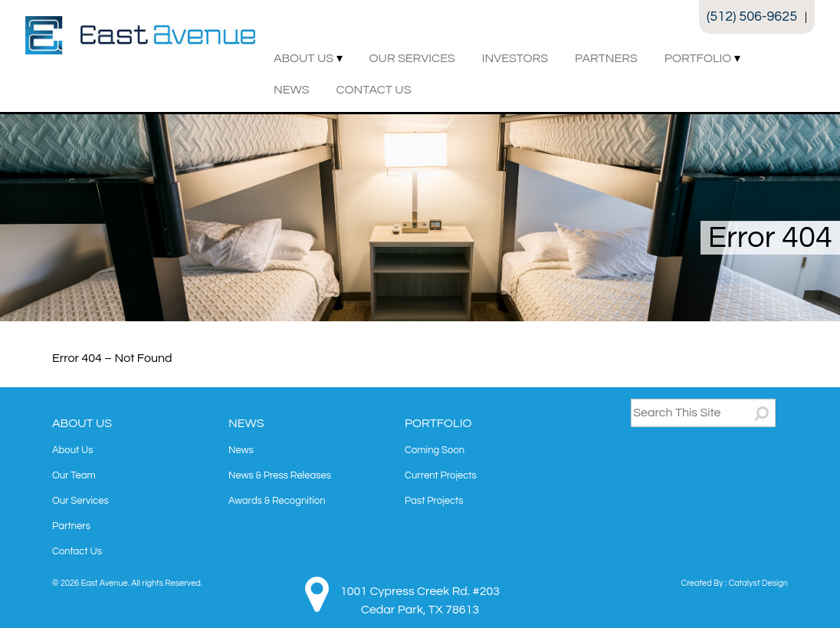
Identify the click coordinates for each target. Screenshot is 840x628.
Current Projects (441, 475)
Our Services (412, 58)
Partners (606, 58)
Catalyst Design (758, 583)
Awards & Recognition (277, 501)
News (292, 90)
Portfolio (698, 58)
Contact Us (374, 90)
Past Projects (434, 501)
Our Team (74, 475)
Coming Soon (435, 450)
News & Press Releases (280, 475)
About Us (304, 58)
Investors (515, 58)
